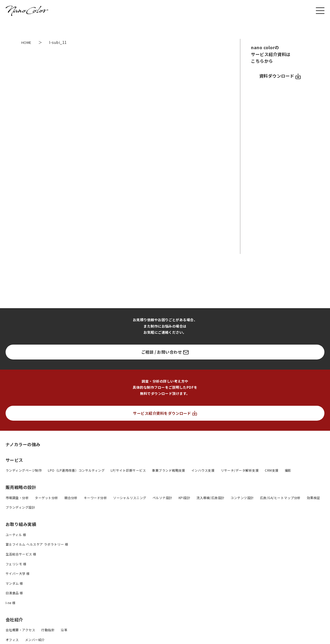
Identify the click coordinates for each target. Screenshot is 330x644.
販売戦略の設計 (21, 487)
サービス (14, 460)
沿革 (64, 630)
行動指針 (48, 630)
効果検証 (313, 498)
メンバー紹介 (35, 640)
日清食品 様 (14, 593)
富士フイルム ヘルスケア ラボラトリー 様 (37, 544)
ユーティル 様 (16, 535)
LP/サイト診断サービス (128, 470)
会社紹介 (14, 620)
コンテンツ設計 (242, 498)
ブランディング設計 (20, 507)
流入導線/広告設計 (210, 498)
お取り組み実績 (21, 524)
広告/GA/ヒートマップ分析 (280, 498)
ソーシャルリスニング (130, 498)
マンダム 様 (14, 583)
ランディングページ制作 (24, 470)
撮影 (288, 470)
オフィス (12, 640)
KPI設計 (184, 498)
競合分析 (71, 498)
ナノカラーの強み (23, 444)
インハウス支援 (203, 470)
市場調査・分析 (17, 498)
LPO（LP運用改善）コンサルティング (76, 470)
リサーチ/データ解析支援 (240, 470)
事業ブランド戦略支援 (169, 470)
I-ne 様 (11, 603)
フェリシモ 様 (16, 564)
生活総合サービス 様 (21, 554)
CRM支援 (272, 470)
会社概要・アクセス (20, 630)
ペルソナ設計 (162, 498)
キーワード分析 (95, 498)
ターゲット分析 (46, 498)
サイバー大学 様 (18, 573)
